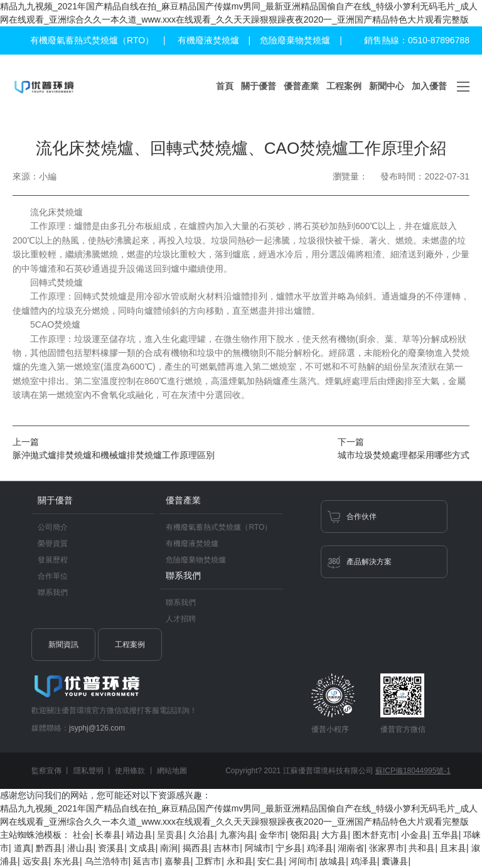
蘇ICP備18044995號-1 (413, 771)
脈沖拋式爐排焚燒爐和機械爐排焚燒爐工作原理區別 (114, 455)
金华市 (272, 835)
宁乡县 (289, 848)
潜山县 (80, 848)
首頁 (225, 86)
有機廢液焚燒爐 (208, 40)
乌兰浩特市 (107, 861)
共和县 (422, 848)
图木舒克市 (375, 835)
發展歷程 (53, 560)
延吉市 (146, 861)
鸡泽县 (320, 848)
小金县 (414, 835)
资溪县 (111, 848)
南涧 (169, 848)
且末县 (453, 848)
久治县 (201, 835)
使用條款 (130, 771)
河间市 (302, 861)
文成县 (142, 848)
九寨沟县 (237, 835)
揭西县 (196, 848)
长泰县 (108, 835)
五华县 (446, 835)
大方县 (335, 835)
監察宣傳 (46, 771)
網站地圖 (172, 771)
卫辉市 (208, 861)
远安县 (36, 861)
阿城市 (258, 848)
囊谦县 (395, 861)
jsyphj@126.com (97, 728)
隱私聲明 (88, 771)
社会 (82, 835)
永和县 (240, 861)
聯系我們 (53, 592)
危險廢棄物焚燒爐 (295, 40)
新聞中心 (387, 86)
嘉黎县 (178, 861)
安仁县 (270, 861)
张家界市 (387, 848)
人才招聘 (181, 619)
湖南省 (351, 848)
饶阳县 (304, 835)
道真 (23, 848)
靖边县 (139, 835)
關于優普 (259, 86)
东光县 (67, 861)
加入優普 (429, 86)
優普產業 (301, 86)
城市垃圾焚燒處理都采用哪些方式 (404, 455)
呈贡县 (170, 835)
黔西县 (49, 848)
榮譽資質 (53, 544)
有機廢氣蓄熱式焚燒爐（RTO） (92, 40)
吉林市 (227, 848)
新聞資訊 (63, 645)
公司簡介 (53, 527)
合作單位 (53, 576)
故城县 (333, 861)
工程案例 (344, 86)
